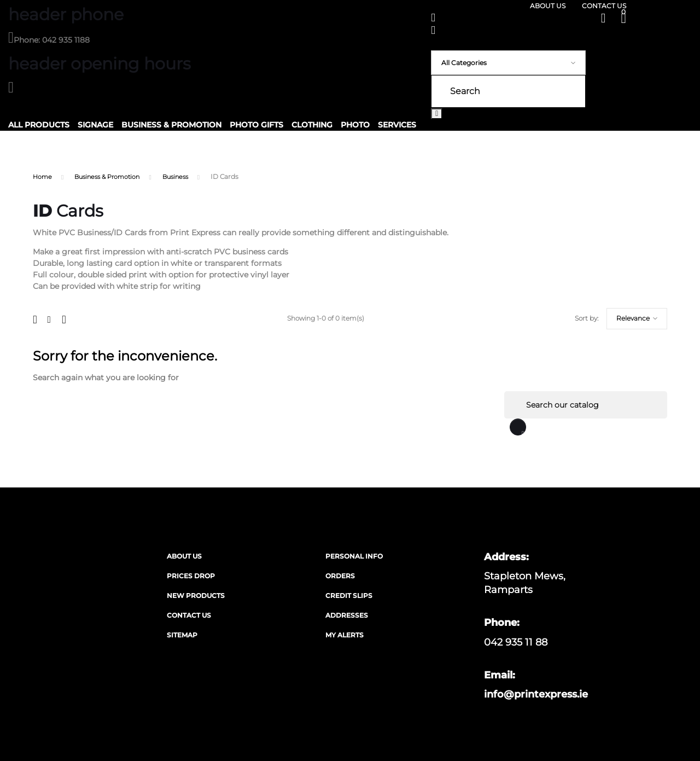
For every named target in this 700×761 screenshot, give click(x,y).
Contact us (604, 6)
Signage (95, 125)
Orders (340, 577)
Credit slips (349, 597)
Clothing (312, 125)
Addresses (347, 617)
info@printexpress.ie (536, 696)
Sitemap (182, 637)
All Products (39, 125)
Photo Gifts (256, 125)
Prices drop (191, 577)
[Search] (585, 405)
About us (548, 6)
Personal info (354, 558)
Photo (355, 125)
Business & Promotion (171, 125)
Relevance (585, 319)
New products (196, 597)
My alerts (345, 637)
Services (397, 125)
